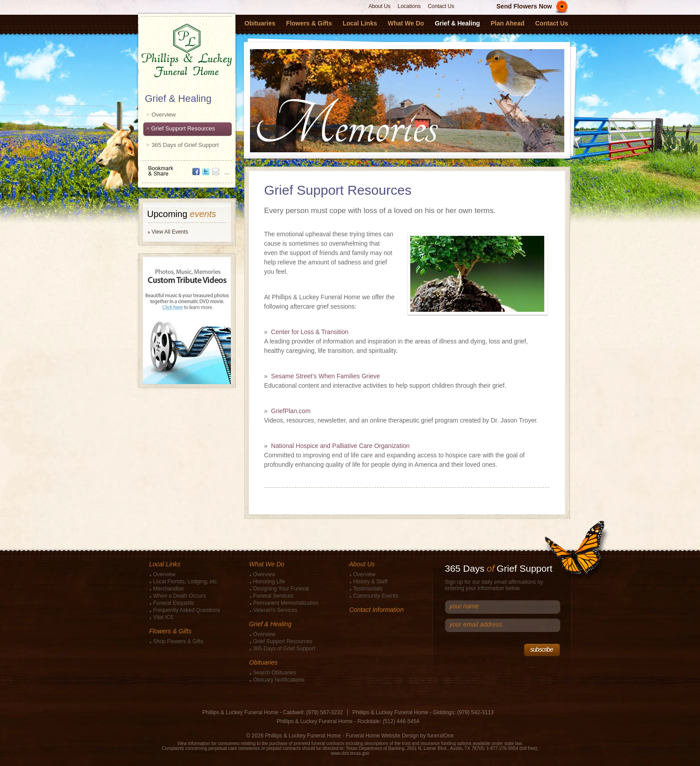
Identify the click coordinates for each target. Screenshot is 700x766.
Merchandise (169, 589)
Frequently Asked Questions (187, 610)
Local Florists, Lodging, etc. (186, 582)
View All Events (170, 232)
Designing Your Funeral (281, 589)
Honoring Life (269, 582)
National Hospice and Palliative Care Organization (340, 446)
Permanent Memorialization (286, 603)
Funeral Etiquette (173, 603)
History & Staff (370, 582)
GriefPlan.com (291, 411)
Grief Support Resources (183, 128)
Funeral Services (273, 596)
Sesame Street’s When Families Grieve (325, 376)
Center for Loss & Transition (310, 332)
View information (194, 743)
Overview (164, 115)
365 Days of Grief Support (185, 145)
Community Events (376, 596)
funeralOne (440, 736)
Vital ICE (163, 617)
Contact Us (441, 6)
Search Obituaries (275, 673)
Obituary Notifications (279, 680)
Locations (409, 6)
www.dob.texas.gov (350, 753)
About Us (379, 6)
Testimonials (368, 589)
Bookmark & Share (186, 168)
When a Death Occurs (179, 596)
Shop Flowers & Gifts (178, 641)
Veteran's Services (275, 610)
